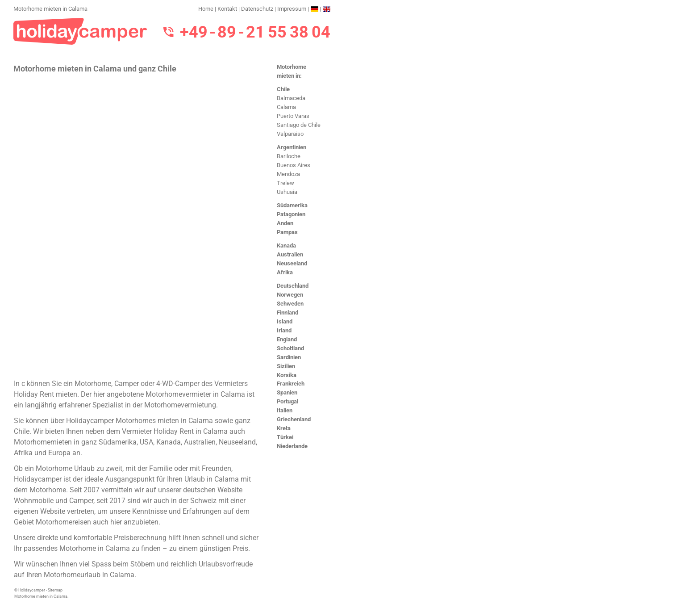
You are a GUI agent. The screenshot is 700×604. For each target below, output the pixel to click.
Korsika (287, 375)
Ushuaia (287, 192)
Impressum (292, 9)
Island (285, 321)
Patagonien (291, 214)
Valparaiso (290, 134)
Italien (285, 410)
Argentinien (292, 147)
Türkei (285, 437)
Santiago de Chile (299, 125)
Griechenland (294, 419)
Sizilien (286, 366)
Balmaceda (291, 98)
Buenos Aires (294, 165)
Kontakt (227, 9)
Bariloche (289, 156)
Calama (286, 107)
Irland (284, 330)
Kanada (286, 245)
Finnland (287, 312)
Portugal (287, 401)
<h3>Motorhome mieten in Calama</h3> (137, 225)
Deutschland (293, 286)
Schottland (290, 348)
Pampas (287, 232)
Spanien (287, 392)
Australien (290, 254)
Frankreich (291, 384)
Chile (283, 89)
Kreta (284, 428)
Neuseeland (292, 263)
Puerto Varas (293, 116)
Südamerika (292, 205)
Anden (285, 223)
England (287, 339)
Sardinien (289, 357)
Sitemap (55, 590)
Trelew (285, 183)
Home (206, 9)
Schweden (290, 304)
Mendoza (288, 174)
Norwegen (290, 295)
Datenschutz (257, 9)
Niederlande (292, 446)
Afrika (285, 272)
